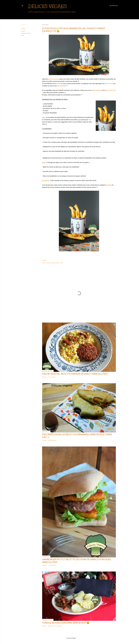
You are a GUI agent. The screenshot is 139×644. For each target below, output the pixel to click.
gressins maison (54, 79)
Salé (22, 35)
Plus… (30, 16)
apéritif (23, 31)
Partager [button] (24, 25)
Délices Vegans (47, 6)
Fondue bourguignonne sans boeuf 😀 (66, 623)
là (89, 120)
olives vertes (109, 84)
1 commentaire (52, 377)
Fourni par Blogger (70, 638)
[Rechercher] (114, 6)
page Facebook (97, 90)
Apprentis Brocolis (26, 33)
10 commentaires (52, 440)
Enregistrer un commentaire (55, 626)
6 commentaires (52, 565)
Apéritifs (109, 185)
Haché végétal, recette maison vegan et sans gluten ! (75, 374)
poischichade (61, 86)
